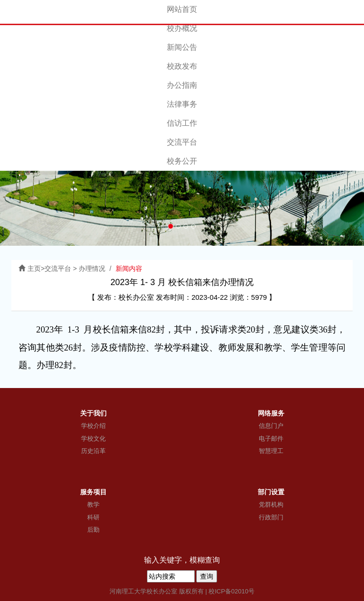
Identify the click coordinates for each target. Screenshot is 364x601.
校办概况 (182, 28)
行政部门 (271, 517)
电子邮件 (271, 439)
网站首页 (182, 9)
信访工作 (182, 123)
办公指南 (182, 85)
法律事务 (182, 104)
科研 (93, 517)
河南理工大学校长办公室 (143, 591)
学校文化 (93, 439)
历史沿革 (93, 451)
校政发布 (182, 66)
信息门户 (271, 426)
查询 (207, 576)
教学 (93, 504)
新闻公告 (182, 47)
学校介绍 (93, 426)
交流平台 (182, 142)
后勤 (93, 530)
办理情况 (92, 268)
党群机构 (271, 504)
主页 (34, 268)
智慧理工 (271, 451)
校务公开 (182, 161)
